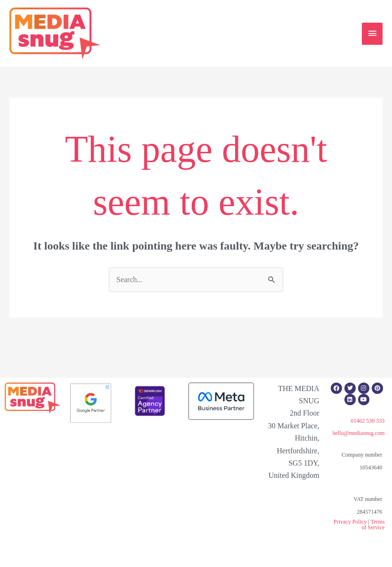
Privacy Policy (350, 522)
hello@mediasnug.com (359, 433)
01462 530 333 (367, 421)
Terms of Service (373, 525)
